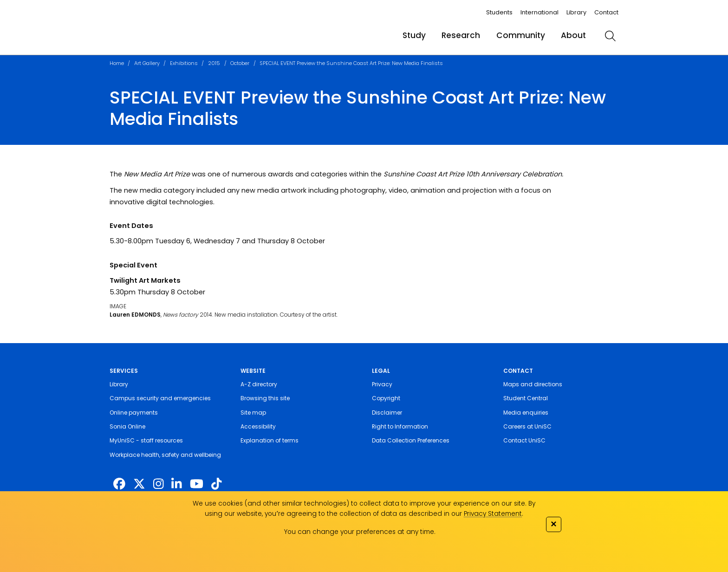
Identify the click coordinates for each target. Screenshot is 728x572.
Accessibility (258, 426)
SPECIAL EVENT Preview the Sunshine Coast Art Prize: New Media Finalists (351, 63)
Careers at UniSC (527, 426)
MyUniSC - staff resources (146, 440)
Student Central (526, 398)
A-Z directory (259, 384)
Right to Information (400, 426)
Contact (606, 12)
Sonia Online (127, 426)
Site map (253, 413)
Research (461, 35)
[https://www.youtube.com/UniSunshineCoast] (197, 484)
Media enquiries (526, 413)
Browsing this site (265, 398)
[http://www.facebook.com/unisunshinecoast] (119, 484)
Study (414, 35)
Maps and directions (533, 384)
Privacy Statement (493, 514)
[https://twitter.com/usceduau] (139, 484)
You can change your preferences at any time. (360, 532)
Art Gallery (147, 63)
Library (576, 12)
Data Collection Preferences (411, 440)
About (573, 35)
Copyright (386, 398)
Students (499, 12)
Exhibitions (184, 63)
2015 (214, 63)
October (240, 63)
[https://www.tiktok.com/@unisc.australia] (216, 484)
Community (521, 35)
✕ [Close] (553, 524)
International (539, 12)
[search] (610, 36)
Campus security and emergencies (160, 398)
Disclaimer (387, 413)
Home (117, 63)
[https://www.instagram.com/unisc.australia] (158, 484)
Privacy (382, 384)
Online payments (134, 413)
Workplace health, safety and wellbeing (165, 455)
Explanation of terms (270, 440)
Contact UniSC (524, 440)
